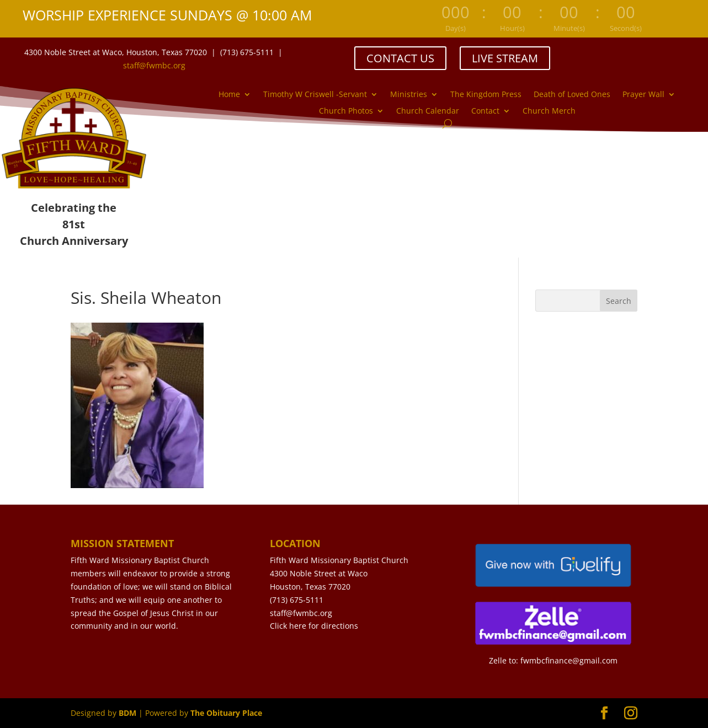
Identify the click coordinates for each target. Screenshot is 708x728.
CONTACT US (400, 58)
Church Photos (346, 111)
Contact (485, 111)
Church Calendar (428, 111)
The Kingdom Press (486, 95)
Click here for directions (314, 626)
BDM (127, 713)
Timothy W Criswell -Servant (315, 95)
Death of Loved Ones (572, 95)
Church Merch (549, 111)
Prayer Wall (643, 95)
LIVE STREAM (505, 58)
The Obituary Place (226, 713)
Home (229, 95)
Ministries (409, 95)
